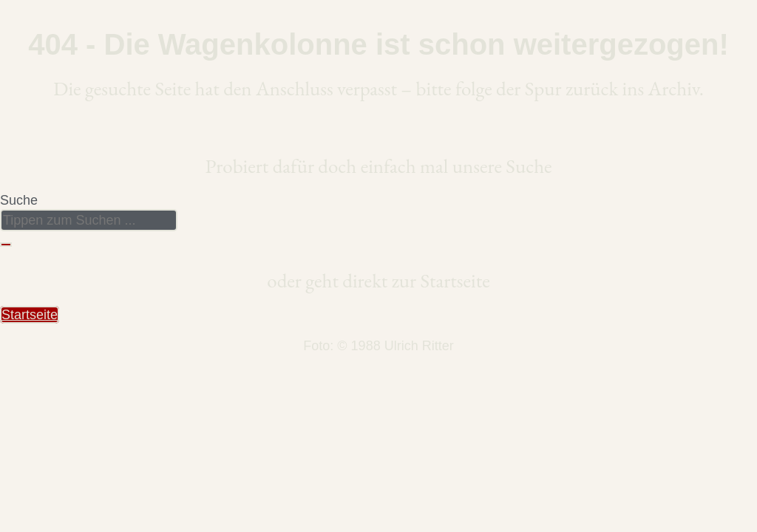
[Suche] (6, 245)
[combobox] (89, 220)
